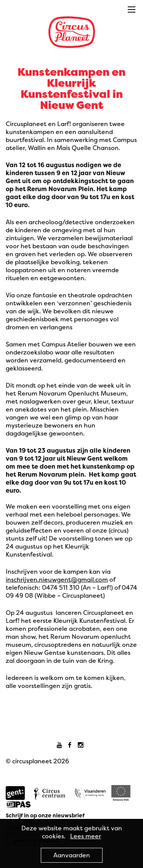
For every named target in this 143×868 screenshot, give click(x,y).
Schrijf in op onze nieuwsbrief (45, 815)
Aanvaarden (72, 855)
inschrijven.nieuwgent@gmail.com (57, 579)
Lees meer (86, 836)
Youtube (61, 745)
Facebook (71, 745)
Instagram (82, 745)
